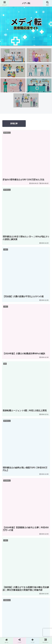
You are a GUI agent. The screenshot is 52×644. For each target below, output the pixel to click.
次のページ (26, 308)
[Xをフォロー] (24, 431)
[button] (47, 347)
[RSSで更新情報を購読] (32, 431)
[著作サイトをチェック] (20, 431)
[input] (26, 347)
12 (30, 319)
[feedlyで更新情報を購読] (28, 431)
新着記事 (14, 123)
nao (26, 388)
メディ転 (26, 3)
